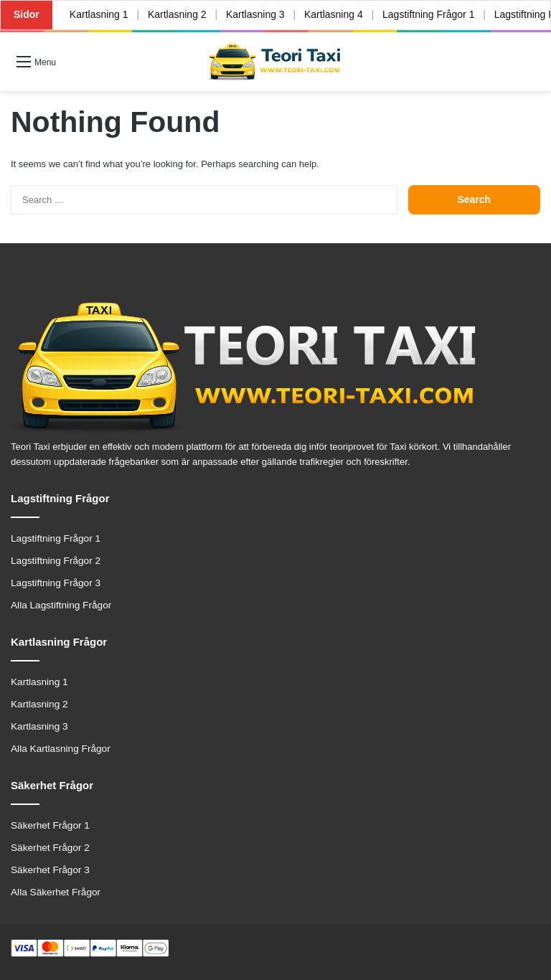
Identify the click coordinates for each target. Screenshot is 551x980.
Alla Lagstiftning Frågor (61, 605)
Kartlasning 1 (99, 14)
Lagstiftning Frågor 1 (429, 14)
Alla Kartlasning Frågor (61, 749)
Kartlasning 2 (177, 14)
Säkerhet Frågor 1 (50, 825)
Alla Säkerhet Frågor (56, 892)
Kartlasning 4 (334, 14)
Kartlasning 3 (256, 14)
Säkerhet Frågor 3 (50, 870)
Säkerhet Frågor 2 (50, 848)
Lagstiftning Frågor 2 (56, 561)
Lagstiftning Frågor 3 (56, 583)
